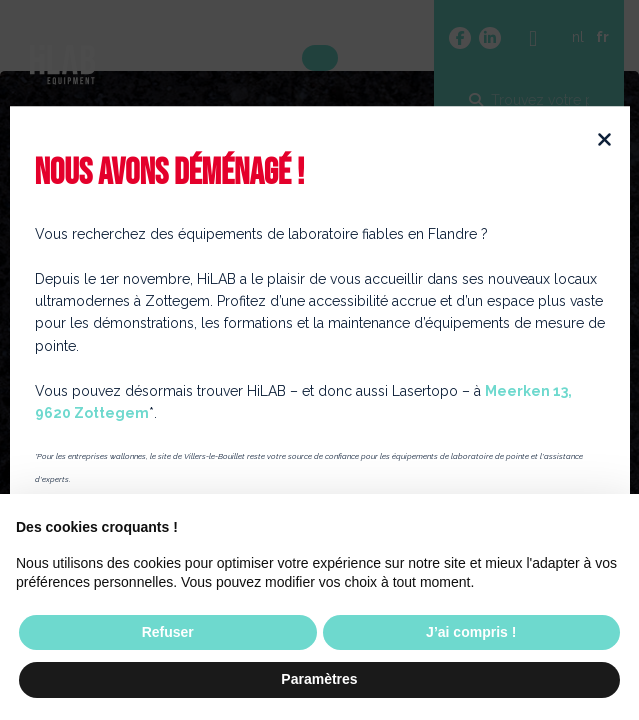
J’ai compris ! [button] (471, 632)
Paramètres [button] (319, 679)
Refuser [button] (168, 632)
